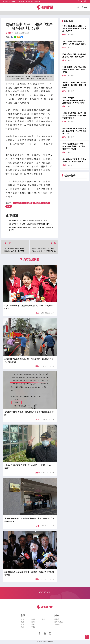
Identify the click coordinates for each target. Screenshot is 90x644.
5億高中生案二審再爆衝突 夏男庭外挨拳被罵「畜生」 (29, 220)
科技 (33, 627)
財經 (33, 619)
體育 (33, 624)
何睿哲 (11, 33)
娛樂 (23, 622)
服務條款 (58, 624)
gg (39, 2)
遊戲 (44, 619)
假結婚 (28, 203)
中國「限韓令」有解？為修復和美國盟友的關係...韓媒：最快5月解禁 (74, 70)
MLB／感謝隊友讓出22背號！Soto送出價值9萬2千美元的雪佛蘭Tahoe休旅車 (74, 146)
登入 (86, 7)
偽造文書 (38, 203)
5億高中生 (18, 203)
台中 (9, 206)
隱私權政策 (59, 622)
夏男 (47, 203)
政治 (37, 313)
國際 (33, 622)
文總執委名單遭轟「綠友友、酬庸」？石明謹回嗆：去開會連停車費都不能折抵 (74, 116)
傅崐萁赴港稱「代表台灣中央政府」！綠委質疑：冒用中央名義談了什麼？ (74, 131)
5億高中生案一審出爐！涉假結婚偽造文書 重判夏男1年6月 (30, 224)
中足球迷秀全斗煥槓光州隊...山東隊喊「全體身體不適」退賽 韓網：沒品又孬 (74, 29)
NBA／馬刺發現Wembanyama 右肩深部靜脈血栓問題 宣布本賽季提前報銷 (74, 100)
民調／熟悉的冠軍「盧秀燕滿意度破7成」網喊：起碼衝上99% (74, 55)
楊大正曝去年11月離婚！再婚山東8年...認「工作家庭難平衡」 (74, 160)
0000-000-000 (28, 2)
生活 (23, 624)
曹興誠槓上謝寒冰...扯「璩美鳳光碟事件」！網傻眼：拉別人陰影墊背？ (74, 85)
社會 (37, 473)
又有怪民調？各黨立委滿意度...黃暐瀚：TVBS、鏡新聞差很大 (74, 43)
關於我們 (58, 619)
